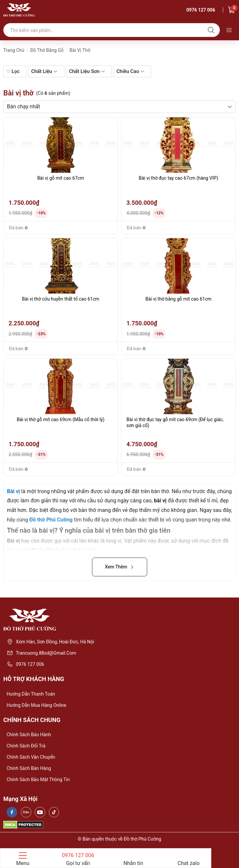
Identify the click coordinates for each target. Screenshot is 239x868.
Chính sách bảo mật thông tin (38, 779)
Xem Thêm (120, 567)
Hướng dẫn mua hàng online (36, 705)
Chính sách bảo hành (29, 735)
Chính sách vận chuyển (31, 757)
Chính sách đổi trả (26, 746)
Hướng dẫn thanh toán (31, 694)
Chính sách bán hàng (29, 768)
